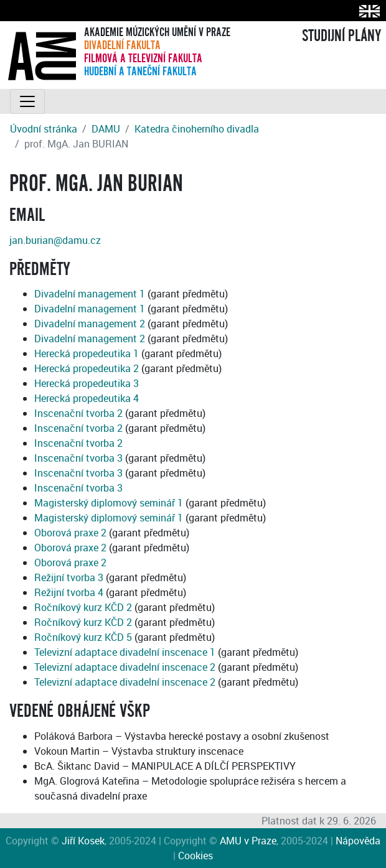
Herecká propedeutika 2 (87, 368)
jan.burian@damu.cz (55, 240)
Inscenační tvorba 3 (78, 458)
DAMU (106, 129)
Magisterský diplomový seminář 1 (109, 503)
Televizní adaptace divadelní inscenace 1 (125, 652)
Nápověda (358, 841)
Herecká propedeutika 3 (87, 383)
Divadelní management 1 (90, 294)
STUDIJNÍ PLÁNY (341, 36)
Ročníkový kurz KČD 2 (83, 607)
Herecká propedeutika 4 (87, 398)
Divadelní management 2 (90, 324)
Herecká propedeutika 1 (87, 353)
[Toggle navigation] (27, 101)
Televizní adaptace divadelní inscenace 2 (125, 667)
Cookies (195, 856)
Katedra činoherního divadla (197, 129)
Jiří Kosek (83, 841)
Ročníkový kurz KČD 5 (83, 637)
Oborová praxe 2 (70, 533)
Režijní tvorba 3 (69, 577)
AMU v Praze (248, 841)
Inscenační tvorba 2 (78, 413)
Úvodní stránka (44, 129)
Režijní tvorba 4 (69, 592)
